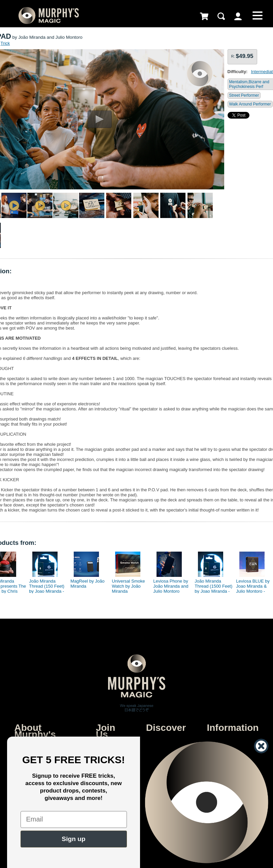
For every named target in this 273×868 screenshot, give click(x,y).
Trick (5, 43)
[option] (45, 571)
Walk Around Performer (250, 104)
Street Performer (244, 95)
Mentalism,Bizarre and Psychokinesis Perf (249, 84)
